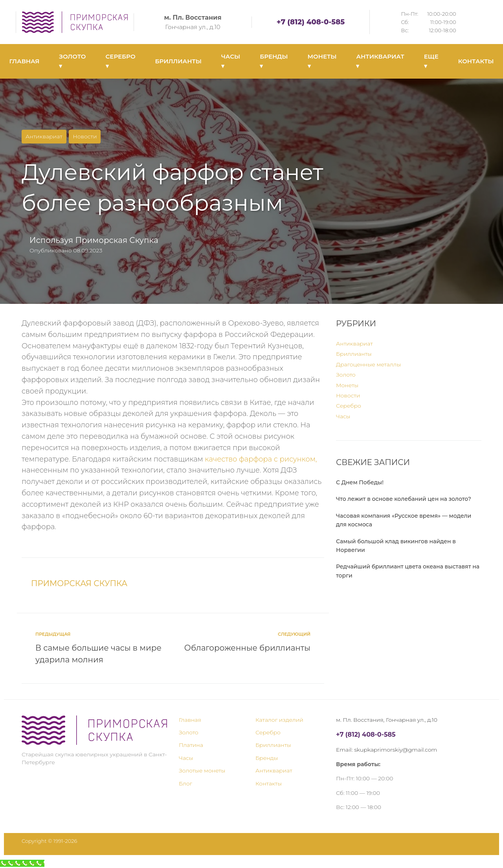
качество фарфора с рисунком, (261, 459)
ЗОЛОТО (72, 61)
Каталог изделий (279, 720)
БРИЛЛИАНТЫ (178, 61)
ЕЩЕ (431, 61)
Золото (346, 375)
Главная (190, 720)
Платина (191, 745)
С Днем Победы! (360, 482)
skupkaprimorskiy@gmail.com (396, 750)
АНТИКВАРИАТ (380, 61)
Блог (185, 783)
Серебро (349, 406)
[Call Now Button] (22, 863)
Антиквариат (44, 136)
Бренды (267, 758)
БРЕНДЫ (274, 61)
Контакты (269, 783)
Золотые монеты (202, 771)
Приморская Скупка (117, 240)
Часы (343, 416)
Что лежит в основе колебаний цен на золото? (404, 499)
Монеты (347, 385)
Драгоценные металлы (368, 364)
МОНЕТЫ (322, 61)
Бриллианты (354, 354)
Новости (85, 136)
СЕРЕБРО (121, 61)
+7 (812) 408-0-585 (311, 22)
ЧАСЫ (231, 61)
